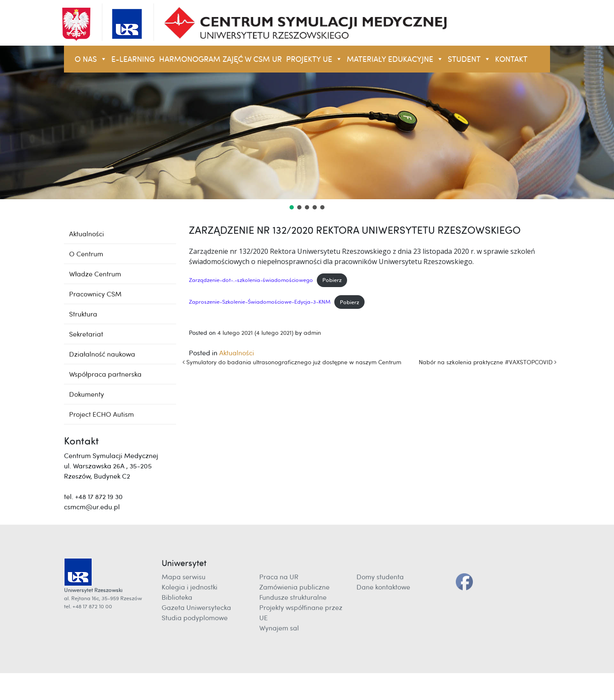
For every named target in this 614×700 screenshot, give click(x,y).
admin (312, 333)
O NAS (91, 59)
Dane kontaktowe (383, 587)
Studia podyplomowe (195, 618)
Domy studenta (380, 577)
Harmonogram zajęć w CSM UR (220, 59)
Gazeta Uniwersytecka (196, 607)
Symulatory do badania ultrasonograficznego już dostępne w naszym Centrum (292, 362)
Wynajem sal (279, 628)
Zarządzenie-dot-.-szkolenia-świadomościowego (251, 280)
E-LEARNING (133, 59)
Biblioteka (177, 597)
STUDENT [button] (469, 59)
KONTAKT (511, 59)
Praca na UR (279, 577)
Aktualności (237, 353)
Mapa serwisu (184, 577)
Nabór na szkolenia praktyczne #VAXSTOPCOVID (488, 362)
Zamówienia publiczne (294, 587)
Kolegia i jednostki (190, 587)
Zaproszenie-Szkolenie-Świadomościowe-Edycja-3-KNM (260, 302)
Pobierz (332, 280)
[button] (292, 207)
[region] (307, 128)
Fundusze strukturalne (293, 597)
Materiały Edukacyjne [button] (395, 59)
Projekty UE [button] (314, 59)
